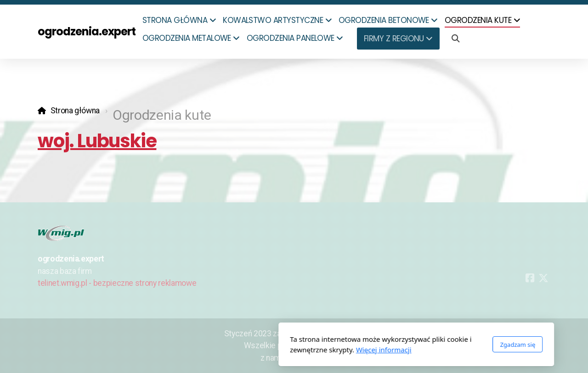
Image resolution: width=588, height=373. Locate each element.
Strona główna (75, 111)
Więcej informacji (262, 350)
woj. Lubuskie (97, 141)
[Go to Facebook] (530, 278)
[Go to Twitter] (543, 278)
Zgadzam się (395, 345)
